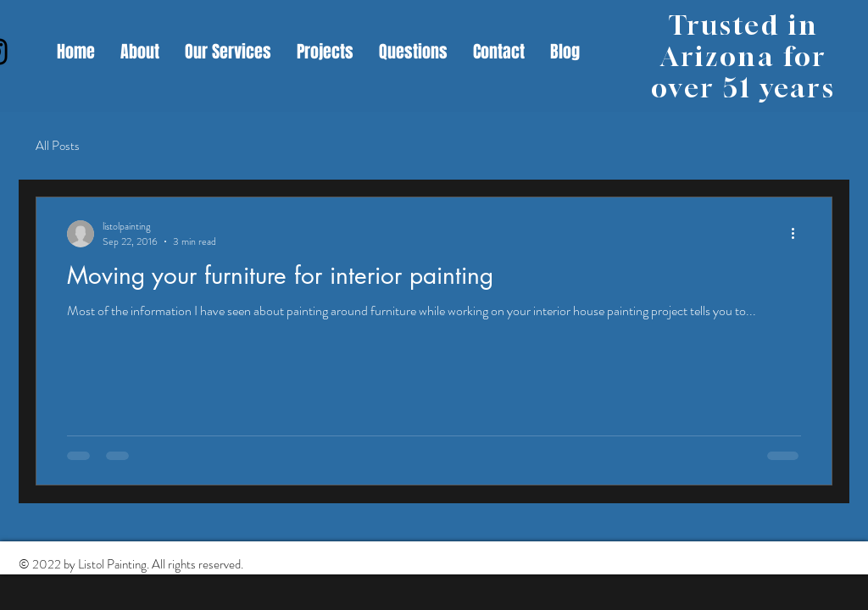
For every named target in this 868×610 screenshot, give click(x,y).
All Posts (58, 146)
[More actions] (798, 234)
